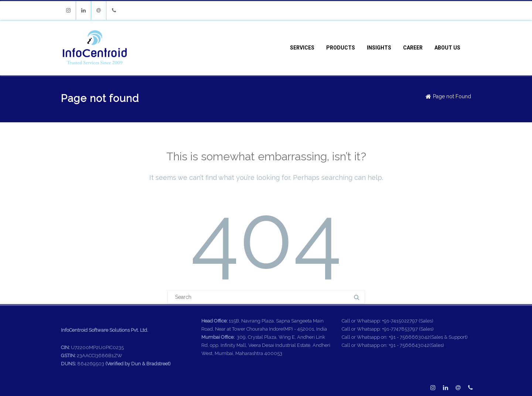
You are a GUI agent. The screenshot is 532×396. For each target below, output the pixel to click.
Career (413, 48)
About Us (447, 48)
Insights (379, 48)
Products (341, 48)
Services (302, 48)
